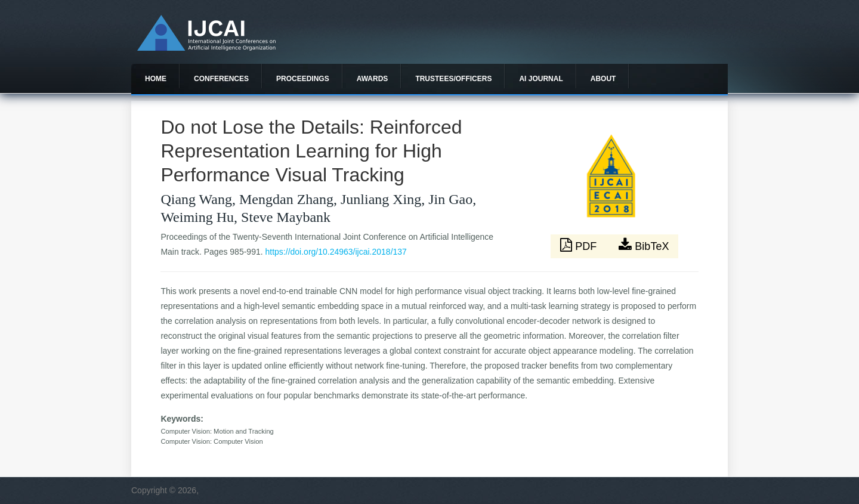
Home (156, 79)
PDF (580, 245)
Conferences (221, 79)
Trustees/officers (453, 79)
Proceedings (303, 79)
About (603, 79)
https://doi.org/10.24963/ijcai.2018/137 (336, 252)
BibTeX (644, 245)
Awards (373, 79)
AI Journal (541, 79)
